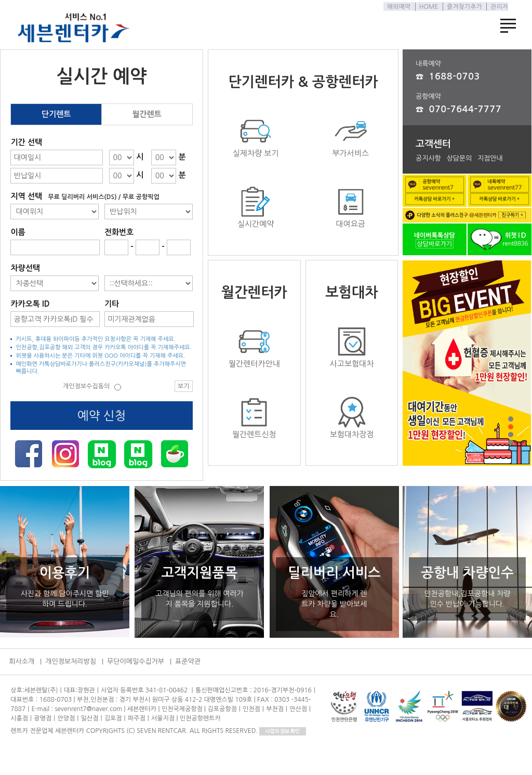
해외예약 (396, 7)
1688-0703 (455, 76)
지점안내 (490, 158)
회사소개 (22, 661)
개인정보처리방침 (71, 661)
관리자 (497, 7)
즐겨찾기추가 (462, 7)
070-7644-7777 (465, 109)
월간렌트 (147, 114)
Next (500, 371)
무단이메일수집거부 (136, 661)
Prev (434, 371)
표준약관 (188, 661)
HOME (426, 7)
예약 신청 (102, 416)
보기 (184, 386)
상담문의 (459, 158)
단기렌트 (56, 114)
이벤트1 (467, 365)
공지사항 (428, 158)
